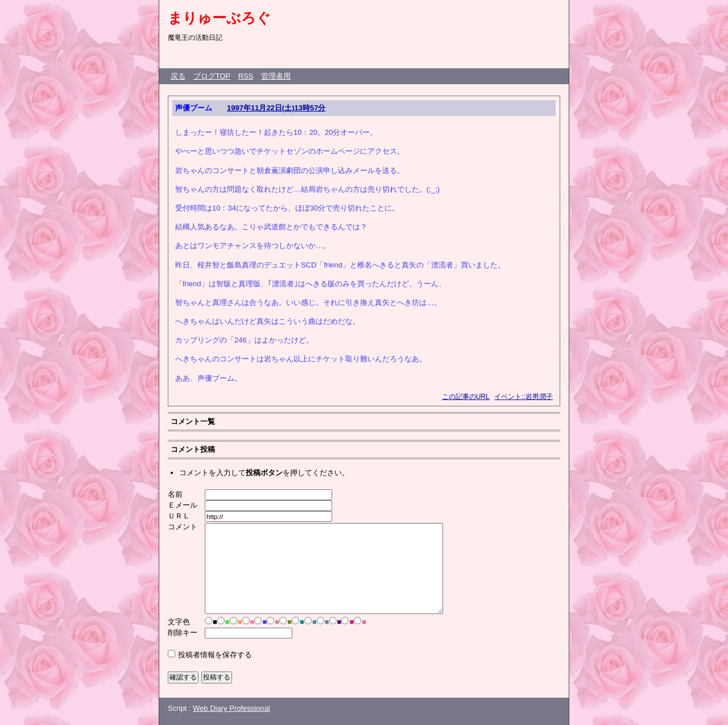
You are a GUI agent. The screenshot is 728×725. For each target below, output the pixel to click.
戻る (178, 76)
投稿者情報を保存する (215, 655)
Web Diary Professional (231, 708)
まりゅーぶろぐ (219, 18)
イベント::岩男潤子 (524, 397)
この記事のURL (466, 397)
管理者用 (276, 76)
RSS (246, 76)
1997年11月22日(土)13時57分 (276, 108)
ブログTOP (212, 76)
